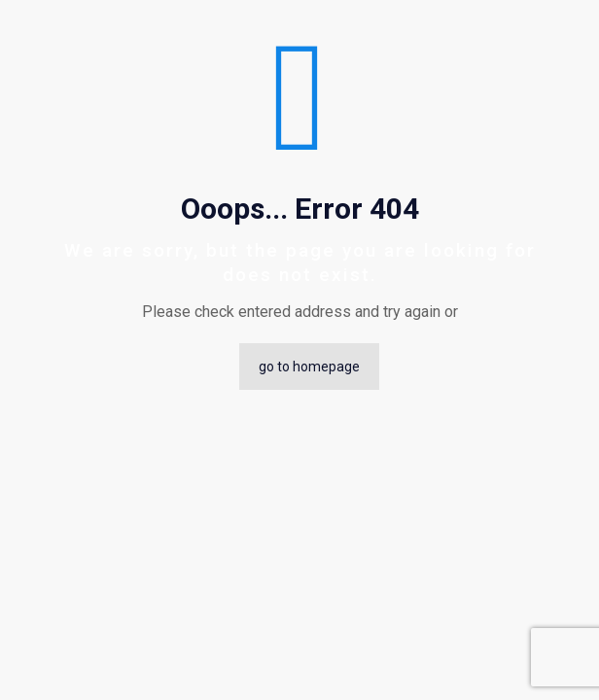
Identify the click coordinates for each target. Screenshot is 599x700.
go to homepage (309, 367)
